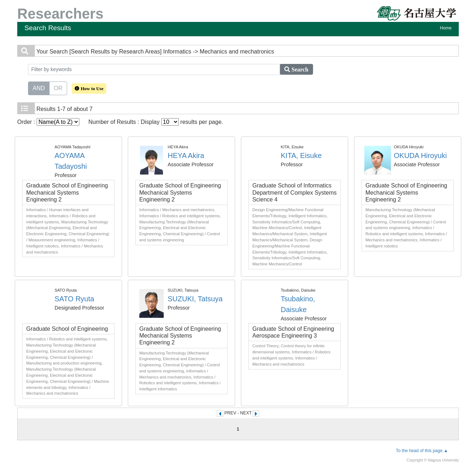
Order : (48, 122)
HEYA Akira (186, 155)
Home (446, 28)
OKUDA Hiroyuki (420, 155)
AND (39, 88)
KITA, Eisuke (301, 155)
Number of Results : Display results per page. (156, 122)
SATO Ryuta (74, 299)
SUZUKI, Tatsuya (195, 299)
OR (58, 88)
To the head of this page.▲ (422, 451)
